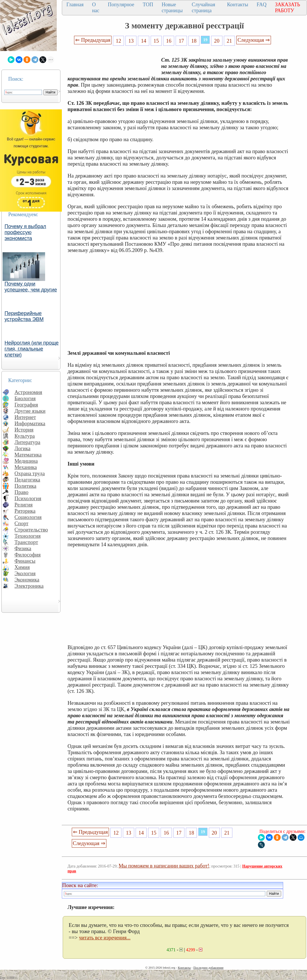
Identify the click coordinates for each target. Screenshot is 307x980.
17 (181, 41)
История (24, 430)
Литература (27, 442)
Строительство (31, 530)
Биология (25, 398)
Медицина (26, 461)
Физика (23, 548)
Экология (25, 573)
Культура (25, 436)
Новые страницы (172, 8)
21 (229, 41)
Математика (28, 455)
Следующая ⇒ (254, 40)
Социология (28, 517)
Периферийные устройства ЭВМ (24, 316)
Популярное (121, 5)
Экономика (27, 580)
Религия (24, 505)
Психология (28, 498)
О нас (96, 8)
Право (21, 492)
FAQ (262, 5)
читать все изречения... (105, 938)
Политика (25, 486)
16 (169, 41)
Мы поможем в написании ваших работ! (164, 866)
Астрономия (28, 392)
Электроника (29, 586)
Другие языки (30, 411)
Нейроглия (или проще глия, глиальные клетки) (32, 349)
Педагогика (27, 480)
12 (118, 41)
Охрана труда (30, 473)
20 (217, 41)
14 (144, 41)
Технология (28, 536)
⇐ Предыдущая (93, 40)
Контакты (237, 5)
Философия (28, 555)
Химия (22, 567)
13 (131, 41)
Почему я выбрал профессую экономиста (25, 232)
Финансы (25, 561)
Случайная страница (204, 8)
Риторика (25, 511)
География (26, 405)
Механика (26, 467)
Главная (75, 5)
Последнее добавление (208, 968)
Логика (22, 448)
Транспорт (26, 542)
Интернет (25, 417)
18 (194, 41)
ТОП (148, 5)
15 (156, 41)
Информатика (30, 423)
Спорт (21, 523)
